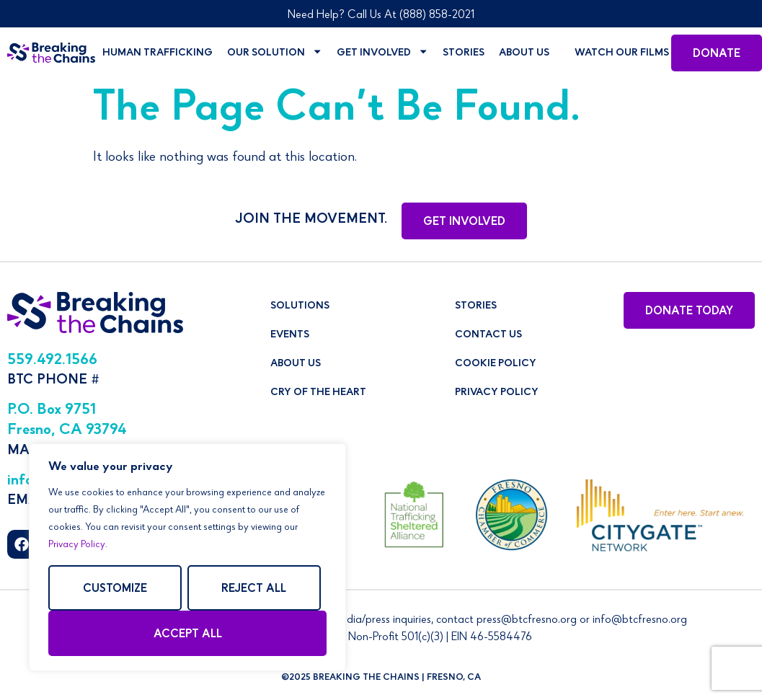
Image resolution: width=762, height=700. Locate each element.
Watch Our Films (622, 53)
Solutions (300, 306)
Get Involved (382, 53)
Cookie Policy (496, 364)
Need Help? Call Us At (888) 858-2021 (381, 16)
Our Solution (275, 53)
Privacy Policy (77, 545)
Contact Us (488, 335)
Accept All (188, 635)
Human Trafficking (158, 53)
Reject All (254, 590)
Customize (115, 590)
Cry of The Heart (318, 393)
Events (290, 335)
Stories (464, 53)
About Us (524, 53)
